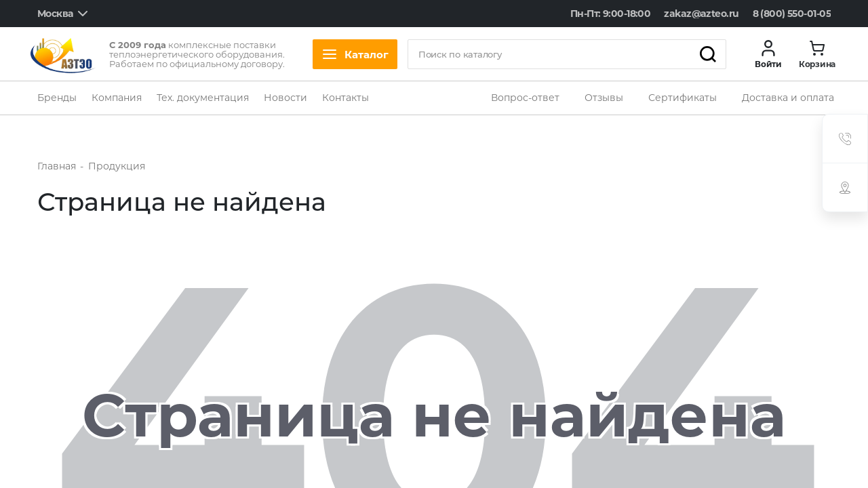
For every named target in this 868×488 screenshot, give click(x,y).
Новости (285, 98)
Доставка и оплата (788, 98)
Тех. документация (203, 98)
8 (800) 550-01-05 (792, 14)
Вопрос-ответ (525, 98)
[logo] (63, 54)
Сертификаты (683, 98)
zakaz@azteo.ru (701, 14)
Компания (117, 98)
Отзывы (604, 98)
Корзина (817, 64)
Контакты (346, 98)
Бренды (57, 98)
